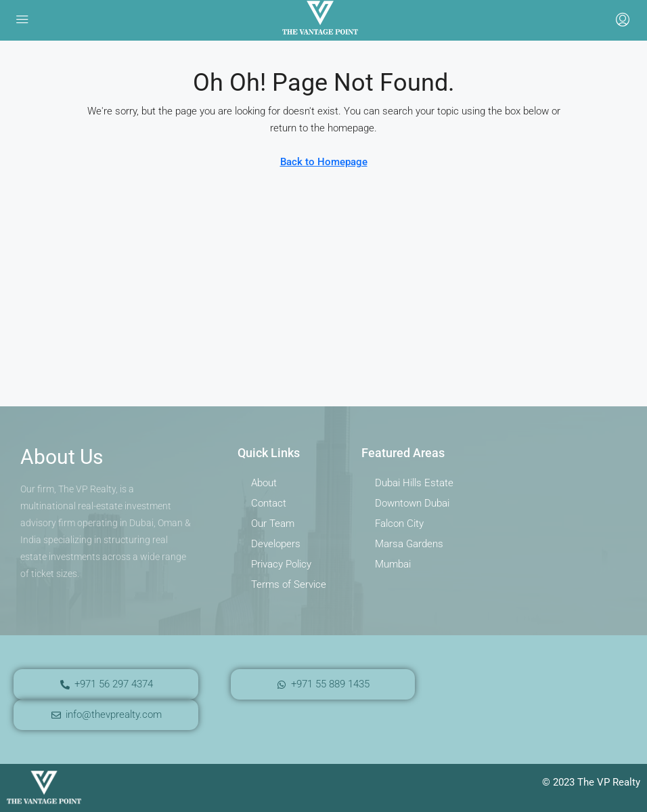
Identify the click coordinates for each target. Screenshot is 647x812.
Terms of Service (289, 584)
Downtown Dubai (412, 503)
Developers (276, 544)
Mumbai (393, 564)
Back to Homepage (324, 162)
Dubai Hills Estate (414, 483)
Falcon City (399, 523)
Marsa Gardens (409, 544)
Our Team (273, 523)
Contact (269, 503)
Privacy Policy (281, 564)
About (264, 483)
